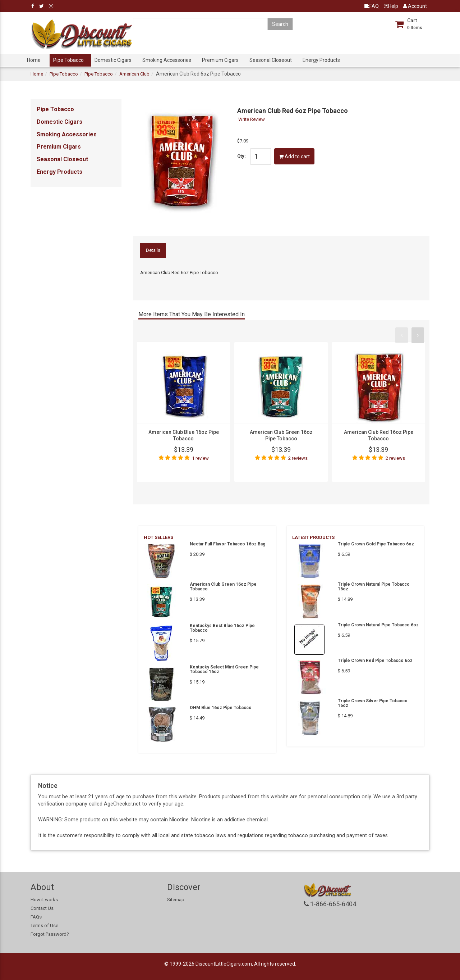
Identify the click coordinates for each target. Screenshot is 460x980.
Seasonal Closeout (271, 60)
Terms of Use (44, 925)
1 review (200, 458)
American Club (134, 74)
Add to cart (294, 156)
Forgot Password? (50, 934)
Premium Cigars (220, 60)
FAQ (372, 6)
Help (391, 6)
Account (415, 6)
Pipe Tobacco (68, 60)
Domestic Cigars (113, 60)
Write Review (252, 119)
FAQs (36, 917)
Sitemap (176, 900)
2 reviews (298, 458)
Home (34, 60)
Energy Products (321, 60)
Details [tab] (153, 250)
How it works (44, 900)
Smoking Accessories (167, 60)
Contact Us (42, 908)
